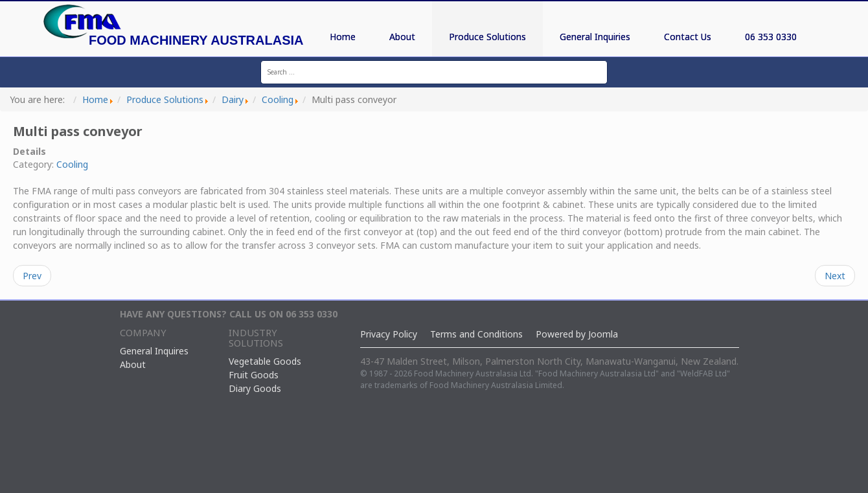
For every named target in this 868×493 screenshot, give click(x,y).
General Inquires (154, 351)
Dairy (233, 99)
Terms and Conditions (476, 334)
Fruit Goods (254, 375)
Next (835, 276)
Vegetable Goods (265, 361)
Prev (32, 276)
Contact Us (688, 37)
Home (343, 37)
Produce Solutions (487, 37)
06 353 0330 (771, 37)
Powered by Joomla (577, 334)
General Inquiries (595, 37)
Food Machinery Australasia (196, 40)
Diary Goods (255, 388)
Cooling (278, 99)
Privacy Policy (389, 334)
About (402, 37)
